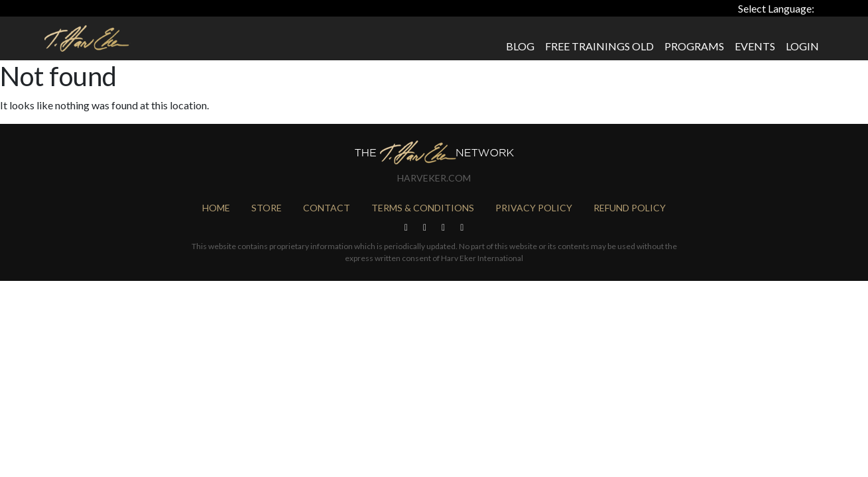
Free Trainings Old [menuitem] (599, 46)
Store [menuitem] (267, 208)
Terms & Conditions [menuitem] (423, 208)
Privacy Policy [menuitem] (534, 208)
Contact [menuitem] (327, 208)
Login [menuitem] (802, 46)
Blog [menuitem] (520, 46)
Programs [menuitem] (694, 46)
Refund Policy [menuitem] (630, 208)
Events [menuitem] (755, 46)
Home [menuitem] (216, 208)
